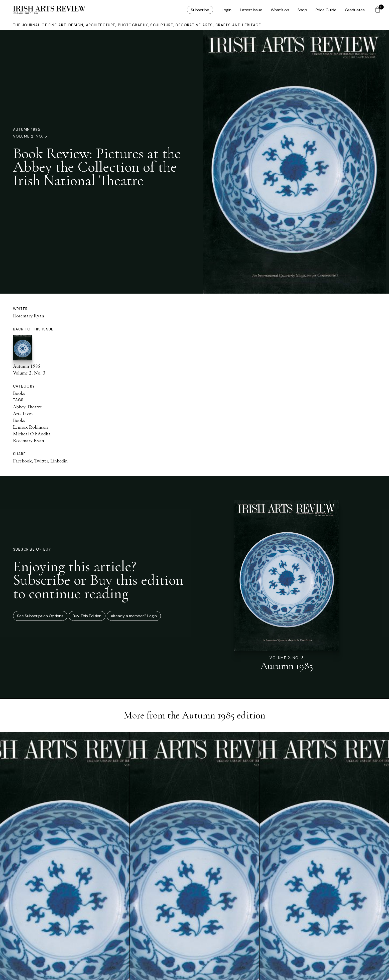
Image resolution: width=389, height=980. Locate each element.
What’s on (280, 10)
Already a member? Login (134, 616)
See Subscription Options (40, 616)
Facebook (22, 461)
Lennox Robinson (30, 427)
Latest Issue (251, 10)
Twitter (41, 461)
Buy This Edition (87, 616)
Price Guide (326, 10)
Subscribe (200, 10)
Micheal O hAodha (32, 434)
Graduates (355, 10)
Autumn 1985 (27, 130)
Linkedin (59, 461)
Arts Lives (23, 413)
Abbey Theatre (27, 407)
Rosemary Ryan (29, 316)
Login (227, 10)
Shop (302, 10)
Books (19, 393)
